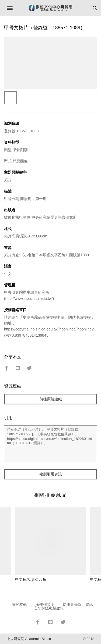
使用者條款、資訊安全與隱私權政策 (63, 606)
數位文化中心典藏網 (51, 8)
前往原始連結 (51, 399)
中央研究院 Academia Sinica (29, 639)
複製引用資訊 (51, 474)
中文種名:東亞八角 (31, 579)
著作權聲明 (45, 604)
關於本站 (19, 604)
